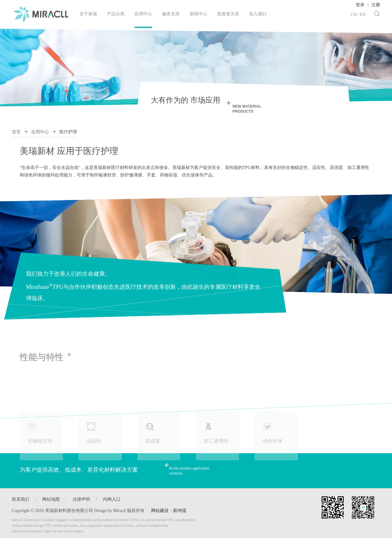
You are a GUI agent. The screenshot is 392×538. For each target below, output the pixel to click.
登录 (360, 5)
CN (354, 15)
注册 (376, 5)
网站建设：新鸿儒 (169, 511)
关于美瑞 (88, 14)
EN (363, 15)
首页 (16, 132)
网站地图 (51, 499)
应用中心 (143, 20)
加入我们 (258, 14)
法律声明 (81, 499)
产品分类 (116, 14)
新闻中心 (198, 14)
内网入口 (112, 499)
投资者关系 (228, 14)
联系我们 (21, 499)
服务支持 (171, 14)
